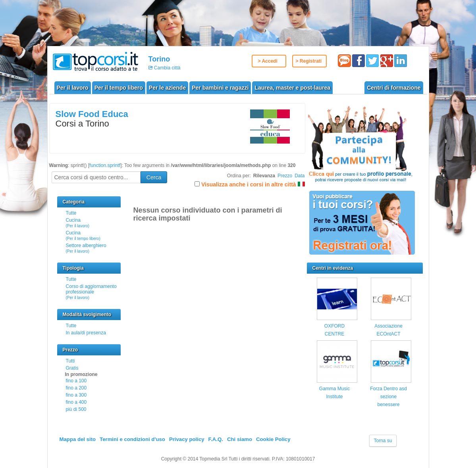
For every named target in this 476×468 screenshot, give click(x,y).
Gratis (72, 368)
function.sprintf (105, 165)
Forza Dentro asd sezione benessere (388, 397)
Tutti (70, 361)
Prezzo (285, 176)
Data (300, 176)
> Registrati (309, 61)
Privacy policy (187, 439)
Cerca (154, 177)
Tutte (71, 213)
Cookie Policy (273, 439)
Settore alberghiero (86, 248)
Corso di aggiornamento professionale (91, 292)
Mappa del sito (78, 439)
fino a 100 (76, 381)
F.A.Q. (216, 439)
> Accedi (268, 61)
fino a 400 (76, 402)
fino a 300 (76, 395)
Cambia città (167, 68)
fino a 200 (76, 388)
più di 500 (76, 409)
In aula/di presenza (86, 333)
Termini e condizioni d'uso (132, 439)
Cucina (78, 223)
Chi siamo (240, 439)
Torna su (383, 441)
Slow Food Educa (92, 114)
